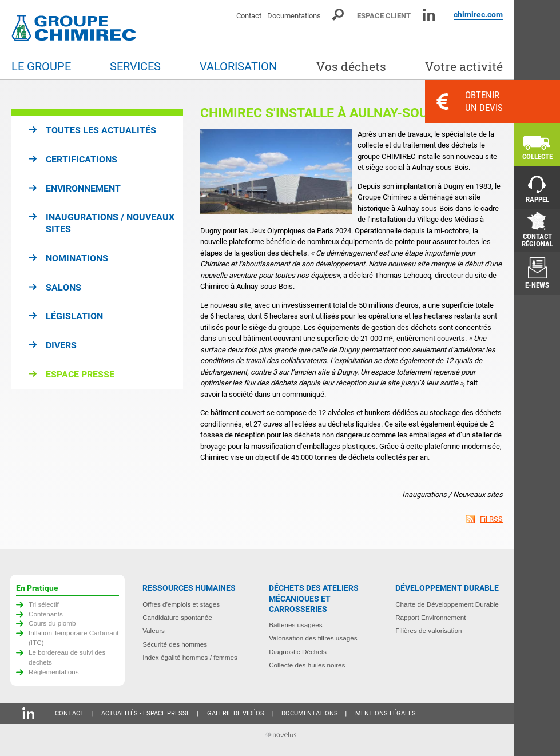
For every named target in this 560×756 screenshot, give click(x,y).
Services (135, 67)
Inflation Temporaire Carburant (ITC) (74, 638)
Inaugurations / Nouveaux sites (110, 223)
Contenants (46, 614)
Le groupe (41, 67)
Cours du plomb (52, 623)
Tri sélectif (44, 604)
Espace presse (80, 374)
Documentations (294, 16)
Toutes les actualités (101, 130)
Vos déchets (351, 67)
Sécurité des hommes (175, 644)
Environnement (83, 188)
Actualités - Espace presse (146, 713)
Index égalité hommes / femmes (190, 657)
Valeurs (154, 630)
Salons (63, 287)
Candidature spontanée (177, 617)
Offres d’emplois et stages (181, 604)
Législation (74, 316)
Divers (61, 345)
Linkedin (429, 15)
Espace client (384, 16)
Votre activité (464, 67)
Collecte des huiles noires (307, 665)
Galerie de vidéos (236, 713)
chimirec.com (478, 14)
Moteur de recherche (339, 15)
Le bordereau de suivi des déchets (67, 657)
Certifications (82, 159)
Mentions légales (386, 713)
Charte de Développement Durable (447, 604)
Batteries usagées (296, 625)
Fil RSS (491, 519)
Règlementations (54, 672)
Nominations (77, 258)
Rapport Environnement (430, 617)
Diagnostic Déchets (298, 652)
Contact (249, 16)
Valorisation (238, 67)
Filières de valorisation (428, 630)
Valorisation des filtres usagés (313, 638)
